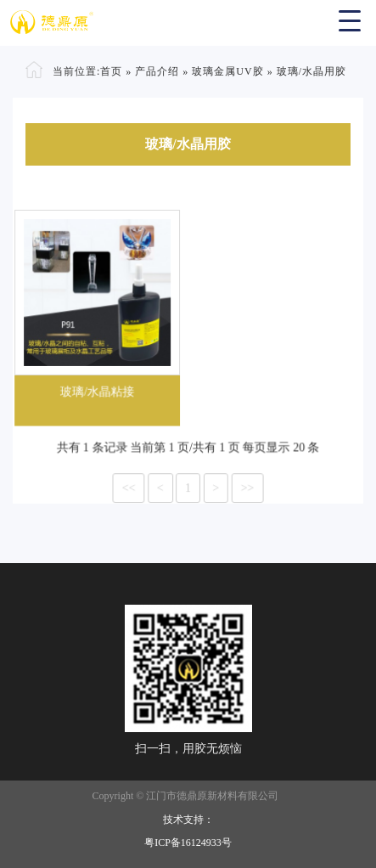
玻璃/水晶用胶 (311, 71)
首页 (111, 71)
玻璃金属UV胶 (227, 71)
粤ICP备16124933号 (188, 843)
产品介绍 (157, 71)
